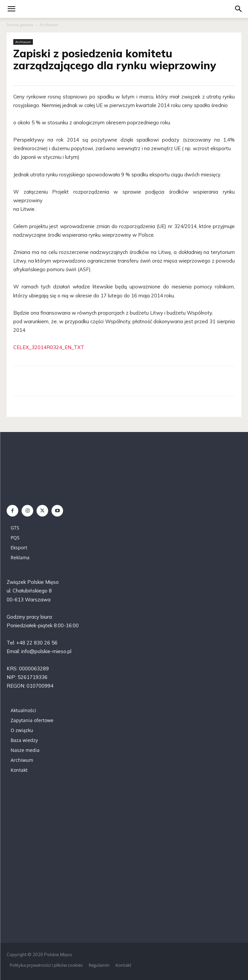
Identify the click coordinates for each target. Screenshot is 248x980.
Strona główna (20, 25)
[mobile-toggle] (11, 9)
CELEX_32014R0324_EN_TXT (49, 347)
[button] (239, 9)
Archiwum (49, 25)
